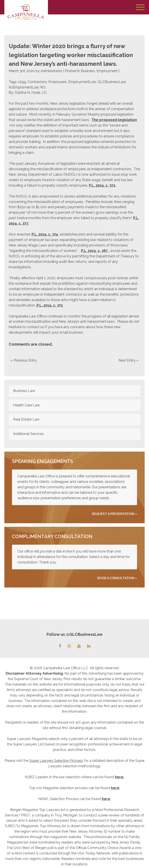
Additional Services (28, 434)
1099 (22, 82)
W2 (43, 87)
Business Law (24, 391)
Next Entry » (128, 360)
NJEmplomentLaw (24, 87)
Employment (107, 71)
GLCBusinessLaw (112, 82)
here (119, 777)
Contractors (37, 82)
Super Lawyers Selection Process (56, 761)
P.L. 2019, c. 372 (102, 185)
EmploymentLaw (82, 82)
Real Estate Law (26, 419)
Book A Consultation (116, 578)
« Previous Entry (24, 360)
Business (88, 71)
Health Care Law (26, 405)
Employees (58, 82)
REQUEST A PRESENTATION (113, 514)
